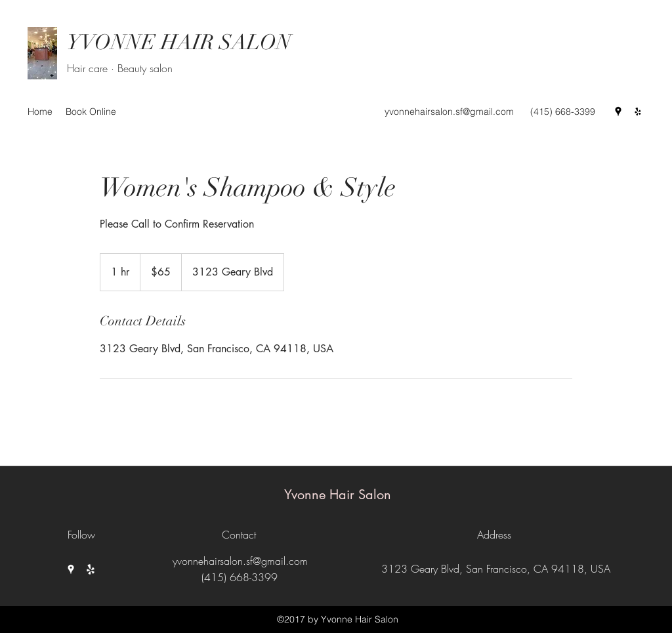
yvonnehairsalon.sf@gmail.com (449, 112)
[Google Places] (618, 112)
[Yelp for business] (638, 112)
